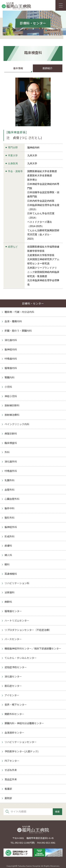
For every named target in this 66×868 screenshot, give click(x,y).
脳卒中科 (10, 508)
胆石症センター (13, 686)
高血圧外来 (11, 779)
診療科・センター (33, 303)
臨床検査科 (11, 443)
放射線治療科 (12, 415)
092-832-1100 (22, 843)
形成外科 (10, 536)
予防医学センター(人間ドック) (21, 751)
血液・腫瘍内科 (13, 321)
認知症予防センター (16, 667)
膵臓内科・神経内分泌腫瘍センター (24, 723)
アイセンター (12, 695)
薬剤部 (8, 798)
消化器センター (13, 676)
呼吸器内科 (11, 359)
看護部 (8, 789)
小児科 (8, 387)
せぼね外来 (11, 770)
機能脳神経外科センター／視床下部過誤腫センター (33, 648)
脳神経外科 (11, 527)
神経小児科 (11, 396)
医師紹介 (48, 68)
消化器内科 (11, 340)
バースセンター (13, 639)
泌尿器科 (10, 592)
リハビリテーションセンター (21, 742)
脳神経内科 (11, 349)
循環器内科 (11, 368)
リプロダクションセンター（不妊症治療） (28, 630)
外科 (7, 452)
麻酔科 (8, 602)
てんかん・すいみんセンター (21, 658)
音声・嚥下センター (16, 705)
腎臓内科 (10, 377)
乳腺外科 (10, 480)
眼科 (7, 564)
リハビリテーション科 (17, 583)
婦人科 (8, 555)
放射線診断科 (12, 405)
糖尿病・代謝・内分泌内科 (19, 312)
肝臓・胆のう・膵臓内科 (18, 331)
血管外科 (10, 490)
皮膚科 (8, 546)
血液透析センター (14, 733)
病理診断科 (11, 433)
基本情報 (18, 68)
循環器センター (13, 611)
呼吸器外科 (11, 471)
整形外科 (10, 518)
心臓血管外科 (12, 499)
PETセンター (12, 761)
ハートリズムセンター (17, 620)
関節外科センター (14, 714)
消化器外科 (11, 461)
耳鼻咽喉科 (11, 574)
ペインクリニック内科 (17, 424)
